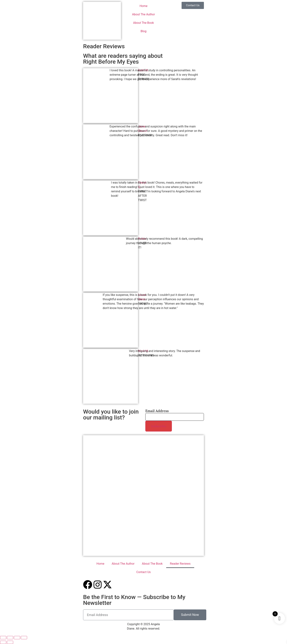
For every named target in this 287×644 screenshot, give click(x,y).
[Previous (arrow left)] (3, 642)
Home (143, 6)
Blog (143, 31)
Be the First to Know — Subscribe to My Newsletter (134, 600)
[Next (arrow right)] (10, 642)
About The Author (144, 14)
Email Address (157, 411)
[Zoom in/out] (3, 638)
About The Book (143, 23)
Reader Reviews (180, 564)
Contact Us (144, 572)
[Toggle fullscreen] (10, 638)
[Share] (17, 638)
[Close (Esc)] (24, 638)
